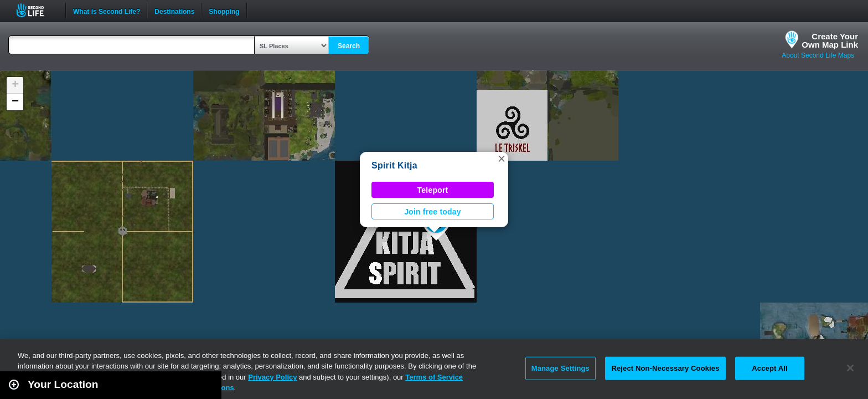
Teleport (433, 190)
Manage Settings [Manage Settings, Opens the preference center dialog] (560, 368)
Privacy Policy (272, 377)
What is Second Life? (107, 11)
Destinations (174, 11)
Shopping (224, 11)
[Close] (850, 368)
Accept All (769, 368)
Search (349, 46)
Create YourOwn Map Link (830, 40)
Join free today (433, 212)
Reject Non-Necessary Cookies (665, 368)
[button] (502, 158)
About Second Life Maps (818, 55)
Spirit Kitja (394, 165)
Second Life (36, 10)
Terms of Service (434, 377)
